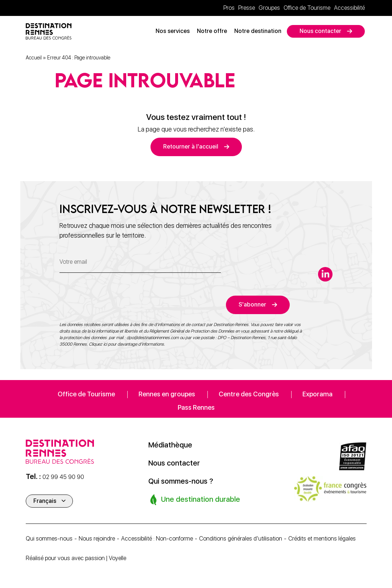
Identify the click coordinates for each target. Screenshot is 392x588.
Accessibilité (349, 8)
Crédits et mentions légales (322, 539)
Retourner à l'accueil (191, 147)
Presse (247, 8)
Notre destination (258, 31)
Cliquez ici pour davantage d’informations (126, 344)
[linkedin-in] (325, 274)
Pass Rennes (196, 407)
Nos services (173, 31)
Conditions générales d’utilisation (241, 539)
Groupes (269, 8)
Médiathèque (170, 445)
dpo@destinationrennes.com (153, 338)
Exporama (317, 394)
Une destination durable (195, 499)
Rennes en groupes (167, 394)
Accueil (34, 58)
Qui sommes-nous (49, 539)
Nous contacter (320, 31)
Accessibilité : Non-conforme (157, 539)
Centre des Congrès (249, 394)
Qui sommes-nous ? (181, 481)
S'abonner (252, 305)
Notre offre (212, 31)
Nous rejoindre (97, 539)
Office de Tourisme (307, 8)
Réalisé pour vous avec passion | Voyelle (76, 558)
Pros (229, 8)
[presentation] (115, 300)
